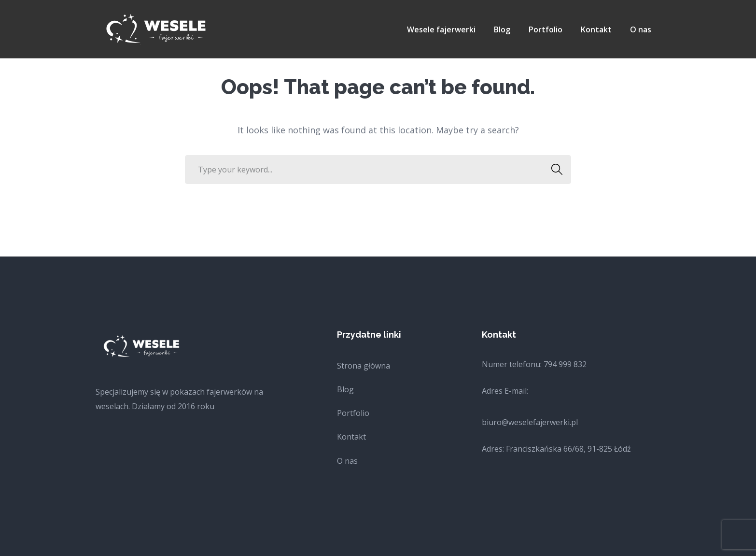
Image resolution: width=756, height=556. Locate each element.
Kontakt (351, 437)
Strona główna (364, 366)
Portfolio (353, 413)
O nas (347, 461)
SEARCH (554, 170)
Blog (345, 389)
